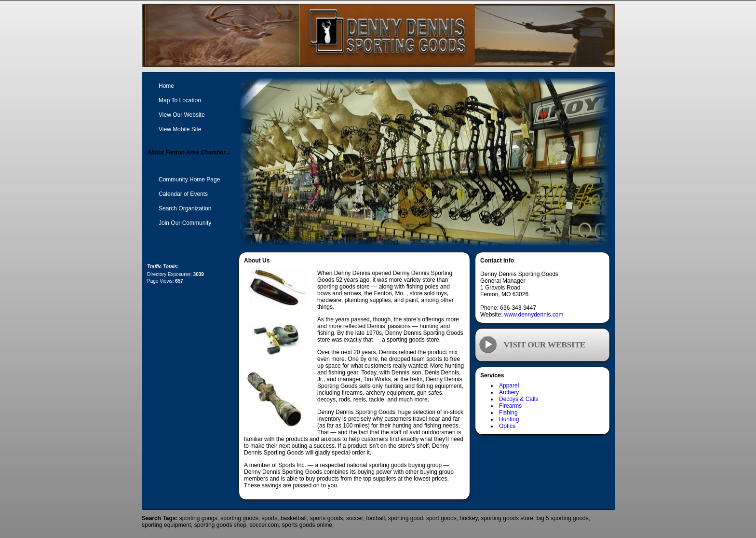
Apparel (509, 386)
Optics (507, 426)
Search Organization (185, 208)
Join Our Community (185, 223)
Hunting (509, 419)
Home (166, 86)
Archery (509, 392)
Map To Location (180, 100)
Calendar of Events (183, 194)
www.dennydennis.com (534, 315)
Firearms (510, 406)
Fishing (508, 413)
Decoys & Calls (519, 399)
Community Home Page (189, 179)
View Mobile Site (180, 129)
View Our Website (182, 115)
